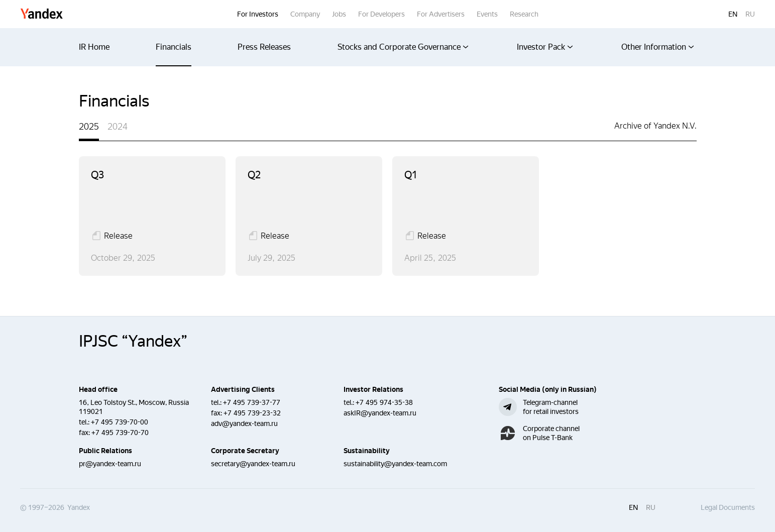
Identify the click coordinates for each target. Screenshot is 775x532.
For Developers (381, 14)
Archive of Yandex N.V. (655, 126)
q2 (254, 175)
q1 (411, 175)
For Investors (258, 14)
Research (524, 14)
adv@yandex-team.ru (244, 423)
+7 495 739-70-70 (120, 433)
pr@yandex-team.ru (110, 464)
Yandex (42, 14)
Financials (174, 47)
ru (750, 14)
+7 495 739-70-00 (120, 422)
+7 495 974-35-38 (384, 402)
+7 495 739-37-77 (252, 402)
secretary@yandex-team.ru (253, 464)
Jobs (339, 14)
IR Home (94, 47)
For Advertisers (441, 14)
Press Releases (264, 47)
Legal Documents (728, 507)
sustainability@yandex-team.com (395, 464)
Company (305, 14)
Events (487, 14)
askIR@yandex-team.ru (380, 413)
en (733, 14)
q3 (97, 175)
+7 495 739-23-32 (252, 413)
